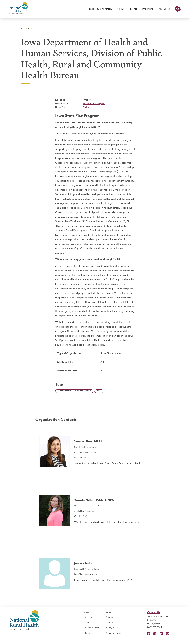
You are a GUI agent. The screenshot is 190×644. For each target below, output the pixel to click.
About (121, 9)
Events (133, 9)
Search (178, 9)
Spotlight (31, 29)
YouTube (168, 634)
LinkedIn (161, 634)
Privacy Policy (112, 628)
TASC (99, 391)
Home (23, 29)
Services (88, 617)
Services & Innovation (100, 9)
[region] (95, 363)
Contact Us (154, 612)
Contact (109, 622)
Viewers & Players (113, 633)
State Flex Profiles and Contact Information (74, 391)
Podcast (174, 634)
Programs (148, 9)
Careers (109, 612)
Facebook (155, 634)
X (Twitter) (149, 634)
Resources (164, 9)
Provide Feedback (92, 628)
